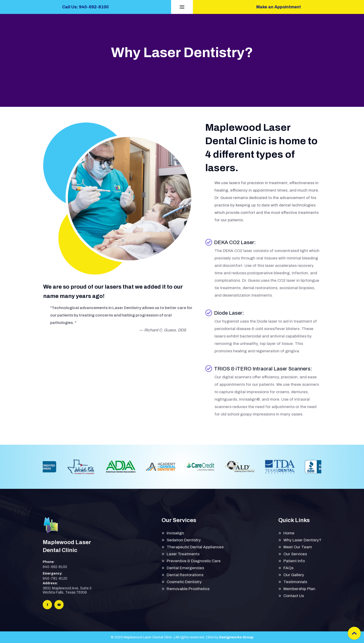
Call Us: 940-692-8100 (85, 7)
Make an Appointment (279, 7)
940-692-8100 (55, 570)
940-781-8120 (55, 582)
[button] (182, 7)
